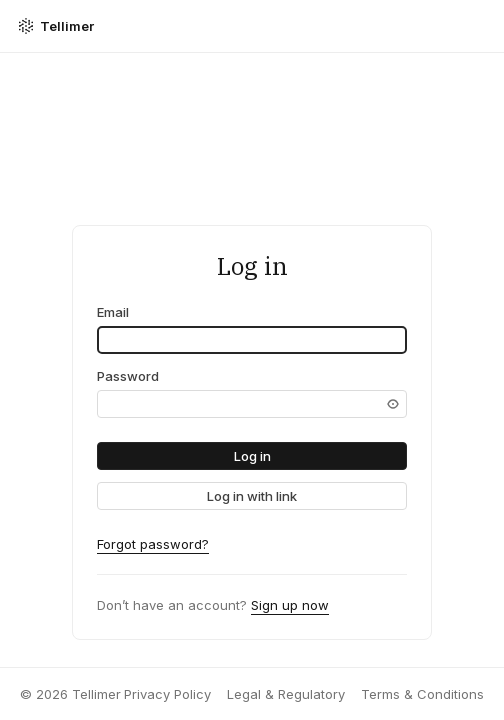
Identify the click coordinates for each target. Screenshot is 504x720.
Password (128, 376)
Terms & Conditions (422, 694)
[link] (252, 496)
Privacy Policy (167, 694)
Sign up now (290, 605)
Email (113, 312)
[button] (252, 456)
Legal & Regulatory (286, 694)
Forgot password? (153, 544)
